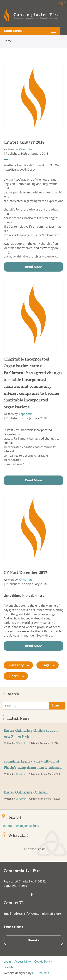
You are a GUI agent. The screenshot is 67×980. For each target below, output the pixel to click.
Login (62, 3)
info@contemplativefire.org (43, 914)
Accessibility (23, 961)
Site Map (9, 967)
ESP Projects (41, 973)
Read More (33, 267)
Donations (13, 927)
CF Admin (25, 149)
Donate (34, 940)
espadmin (26, 414)
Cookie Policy (43, 961)
